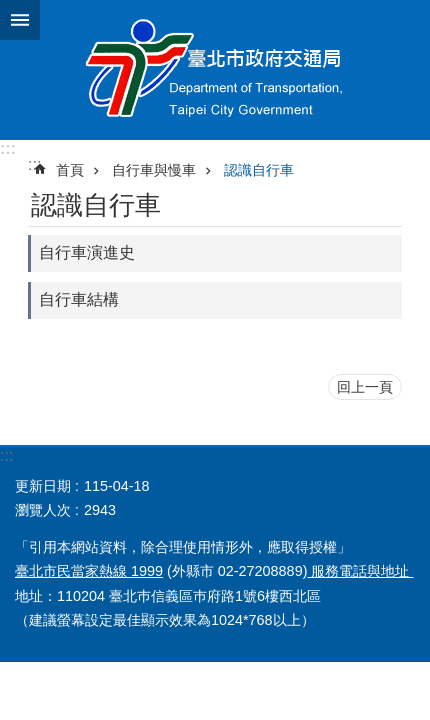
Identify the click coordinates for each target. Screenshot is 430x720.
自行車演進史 (87, 252)
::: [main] (34, 164)
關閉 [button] (20, 20)
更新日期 (43, 486)
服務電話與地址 (360, 571)
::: (8, 148)
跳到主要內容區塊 (10, 10)
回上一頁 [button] (365, 387)
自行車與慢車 (154, 170)
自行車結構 (79, 299)
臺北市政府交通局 (215, 70)
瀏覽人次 (43, 510)
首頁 (70, 170)
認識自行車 (259, 170)
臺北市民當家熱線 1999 (89, 571)
